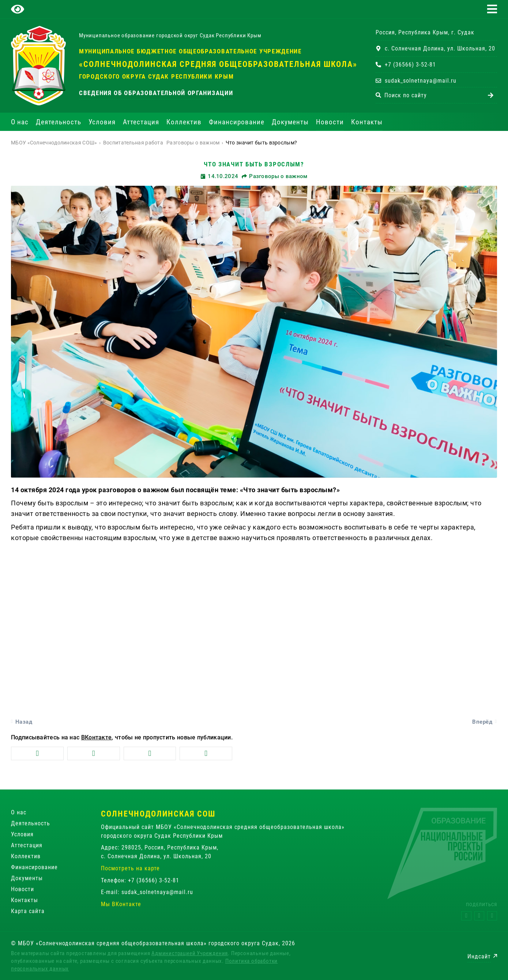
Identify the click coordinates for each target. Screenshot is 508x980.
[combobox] (430, 95)
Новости (330, 122)
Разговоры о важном (193, 143)
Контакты (367, 122)
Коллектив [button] (184, 122)
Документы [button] (290, 122)
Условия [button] (102, 122)
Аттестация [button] (141, 122)
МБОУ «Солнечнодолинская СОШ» (54, 143)
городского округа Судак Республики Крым (156, 76)
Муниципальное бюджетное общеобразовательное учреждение (190, 51)
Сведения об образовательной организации (156, 93)
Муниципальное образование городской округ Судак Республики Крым (170, 35)
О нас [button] (20, 122)
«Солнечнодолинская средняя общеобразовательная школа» (218, 64)
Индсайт (479, 956)
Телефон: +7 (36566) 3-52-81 (140, 880)
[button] (492, 9)
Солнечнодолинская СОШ (158, 814)
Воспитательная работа (133, 143)
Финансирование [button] (237, 122)
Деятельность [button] (59, 122)
